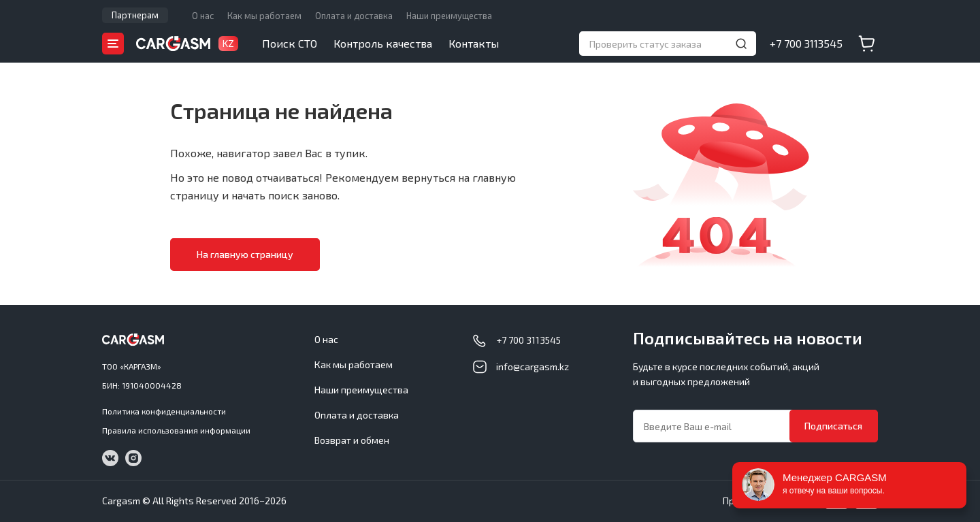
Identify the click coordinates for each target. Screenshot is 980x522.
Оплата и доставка (354, 16)
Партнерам (135, 15)
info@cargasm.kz (533, 366)
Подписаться (833, 426)
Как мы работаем (264, 16)
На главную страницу (245, 254)
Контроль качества (383, 43)
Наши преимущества (449, 16)
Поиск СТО (290, 43)
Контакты (474, 43)
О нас (203, 16)
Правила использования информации (176, 430)
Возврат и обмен (352, 440)
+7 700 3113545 (806, 43)
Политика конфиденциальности (164, 411)
